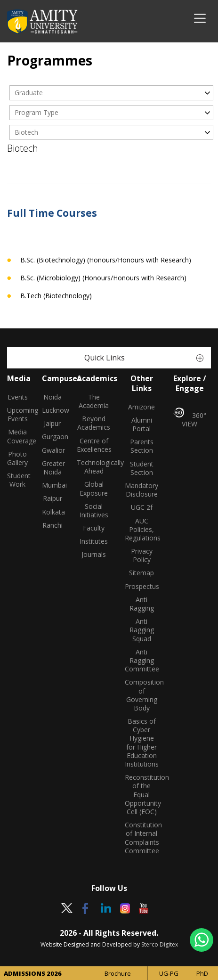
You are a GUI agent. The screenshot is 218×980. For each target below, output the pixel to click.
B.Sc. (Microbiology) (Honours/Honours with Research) (103, 278)
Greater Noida (52, 468)
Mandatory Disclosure (141, 490)
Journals (94, 555)
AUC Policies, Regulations (142, 530)
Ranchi (52, 525)
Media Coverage (17, 436)
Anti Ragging (142, 604)
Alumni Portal (142, 425)
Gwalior (52, 450)
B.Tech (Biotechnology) (56, 296)
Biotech (26, 132)
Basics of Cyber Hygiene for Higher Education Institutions (142, 743)
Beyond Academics (94, 423)
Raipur (52, 498)
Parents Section (142, 446)
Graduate (29, 93)
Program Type (36, 112)
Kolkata (52, 512)
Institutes (94, 541)
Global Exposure (94, 489)
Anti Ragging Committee (142, 661)
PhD (202, 973)
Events (18, 397)
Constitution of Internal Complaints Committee (142, 838)
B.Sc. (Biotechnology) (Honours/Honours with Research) (106, 260)
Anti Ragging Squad (142, 630)
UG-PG (169, 973)
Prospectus (142, 587)
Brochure (118, 973)
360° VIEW (190, 418)
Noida (52, 397)
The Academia (94, 401)
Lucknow (52, 410)
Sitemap (141, 573)
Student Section (142, 468)
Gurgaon (52, 437)
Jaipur (52, 424)
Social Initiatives (94, 511)
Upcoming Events (17, 415)
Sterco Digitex (160, 944)
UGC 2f (142, 507)
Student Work (17, 480)
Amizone (141, 407)
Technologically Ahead (94, 467)
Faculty (94, 528)
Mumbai (52, 485)
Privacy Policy (142, 555)
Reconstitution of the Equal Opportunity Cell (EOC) (142, 795)
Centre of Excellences (94, 445)
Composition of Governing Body (142, 695)
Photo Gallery (17, 458)
